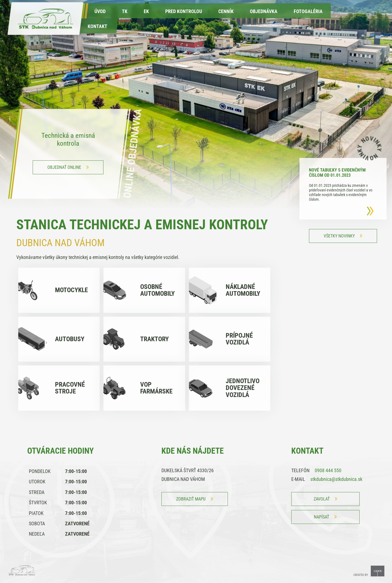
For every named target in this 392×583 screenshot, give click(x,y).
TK (125, 11)
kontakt (97, 26)
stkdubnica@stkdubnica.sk (336, 479)
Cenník (226, 11)
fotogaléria (308, 11)
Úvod (100, 11)
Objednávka (264, 11)
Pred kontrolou (184, 11)
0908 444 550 (328, 470)
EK (146, 11)
